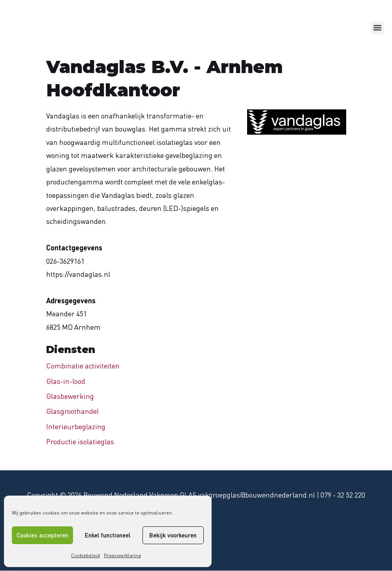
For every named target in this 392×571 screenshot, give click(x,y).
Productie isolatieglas (80, 441)
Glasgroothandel (72, 411)
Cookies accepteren (42, 535)
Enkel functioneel (108, 535)
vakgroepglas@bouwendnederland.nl (257, 495)
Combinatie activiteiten (83, 366)
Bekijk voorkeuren (173, 535)
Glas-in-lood (66, 381)
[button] (378, 28)
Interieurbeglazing (76, 426)
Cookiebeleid (85, 555)
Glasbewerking (70, 396)
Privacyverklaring (122, 555)
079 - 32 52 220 (343, 495)
